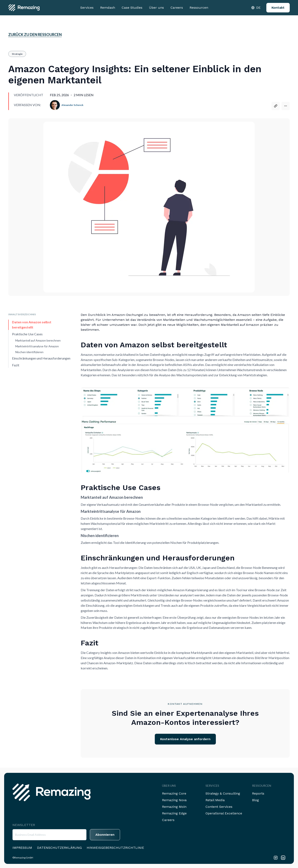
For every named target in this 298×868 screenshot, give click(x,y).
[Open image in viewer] (185, 430)
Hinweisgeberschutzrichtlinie (115, 848)
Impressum (22, 848)
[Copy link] (276, 106)
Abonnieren (105, 835)
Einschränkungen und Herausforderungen (41, 358)
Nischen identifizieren (29, 352)
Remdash (108, 8)
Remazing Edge (174, 813)
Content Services (219, 807)
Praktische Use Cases (27, 334)
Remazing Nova (174, 800)
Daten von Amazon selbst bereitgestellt (32, 325)
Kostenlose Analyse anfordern (185, 739)
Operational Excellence (224, 813)
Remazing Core (174, 793)
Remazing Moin (174, 807)
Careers (177, 8)
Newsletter (24, 825)
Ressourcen (199, 8)
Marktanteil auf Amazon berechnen (38, 340)
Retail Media (215, 800)
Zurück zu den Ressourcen (35, 35)
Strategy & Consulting (223, 793)
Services (87, 8)
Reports (258, 793)
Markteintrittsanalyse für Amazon (37, 346)
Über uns (156, 8)
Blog (255, 800)
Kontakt (278, 8)
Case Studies (132, 8)
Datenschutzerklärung (59, 848)
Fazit (16, 365)
